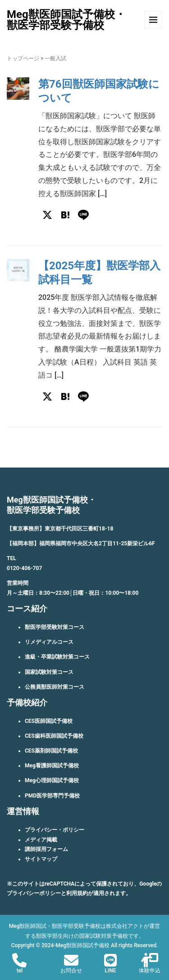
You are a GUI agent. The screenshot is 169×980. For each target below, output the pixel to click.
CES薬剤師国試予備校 (51, 751)
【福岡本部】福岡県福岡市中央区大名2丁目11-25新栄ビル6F (81, 543)
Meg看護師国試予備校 (52, 766)
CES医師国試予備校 (49, 721)
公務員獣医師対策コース (55, 687)
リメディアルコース (49, 642)
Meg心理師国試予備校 (52, 780)
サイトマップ (41, 859)
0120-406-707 (24, 568)
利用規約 (77, 893)
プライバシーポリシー (34, 893)
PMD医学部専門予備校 (52, 796)
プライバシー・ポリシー (55, 830)
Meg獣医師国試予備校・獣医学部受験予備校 (66, 20)
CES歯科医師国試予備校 (54, 736)
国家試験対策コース (49, 672)
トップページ (23, 58)
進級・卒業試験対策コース (57, 657)
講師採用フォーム (46, 849)
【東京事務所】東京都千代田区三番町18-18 (60, 529)
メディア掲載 (41, 840)
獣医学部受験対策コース (55, 627)
